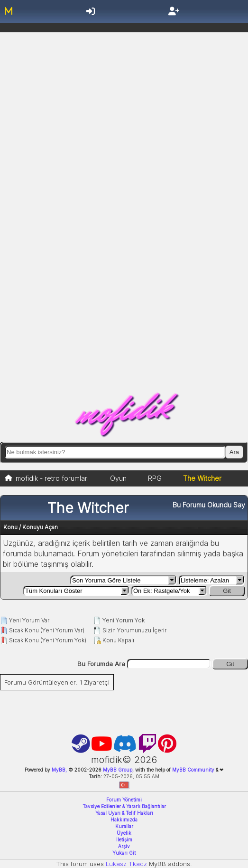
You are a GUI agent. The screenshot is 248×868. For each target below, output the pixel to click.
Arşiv (124, 846)
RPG (155, 478)
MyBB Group (117, 770)
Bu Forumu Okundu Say (209, 505)
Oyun (118, 478)
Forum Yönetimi (124, 800)
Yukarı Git (124, 853)
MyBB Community (193, 770)
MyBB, (59, 770)
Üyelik (124, 833)
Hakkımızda (124, 820)
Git (227, 591)
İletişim (124, 839)
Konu (10, 527)
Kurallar (124, 826)
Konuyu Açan (40, 527)
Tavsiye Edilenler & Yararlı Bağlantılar (124, 806)
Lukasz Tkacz (126, 864)
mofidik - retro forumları (52, 478)
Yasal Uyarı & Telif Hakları (124, 813)
